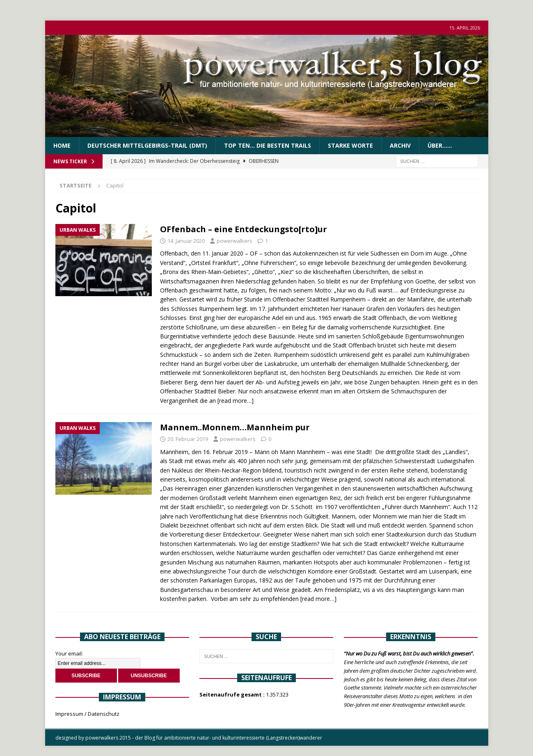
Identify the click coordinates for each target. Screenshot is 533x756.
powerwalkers (234, 241)
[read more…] (236, 401)
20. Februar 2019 (188, 439)
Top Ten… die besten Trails (268, 145)
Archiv (400, 145)
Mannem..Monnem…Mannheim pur (235, 427)
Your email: (69, 653)
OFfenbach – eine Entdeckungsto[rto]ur (244, 229)
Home (62, 145)
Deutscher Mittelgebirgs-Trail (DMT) (147, 145)
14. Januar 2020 (186, 241)
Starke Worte (350, 145)
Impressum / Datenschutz (87, 714)
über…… (440, 145)
